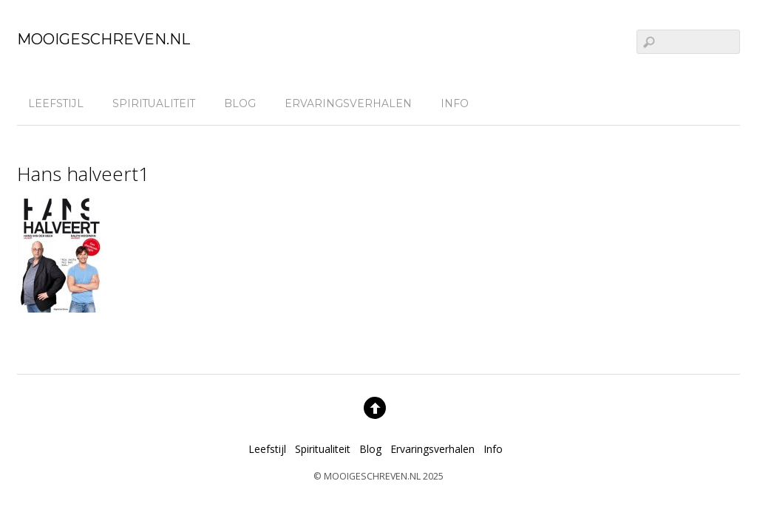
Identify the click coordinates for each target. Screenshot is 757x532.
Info (455, 103)
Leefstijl (56, 103)
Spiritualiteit (154, 103)
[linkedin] (724, 102)
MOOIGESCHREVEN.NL (372, 476)
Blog (240, 103)
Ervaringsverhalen (348, 103)
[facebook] (697, 102)
